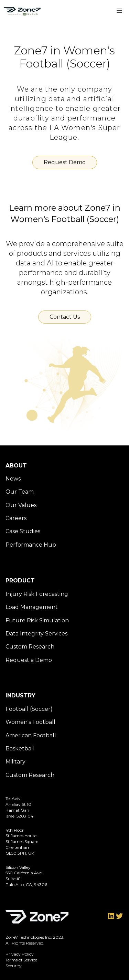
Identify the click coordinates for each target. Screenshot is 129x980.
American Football (31, 735)
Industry (20, 696)
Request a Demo (29, 660)
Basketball (20, 749)
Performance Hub (31, 545)
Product (20, 581)
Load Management (32, 607)
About (16, 466)
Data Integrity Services (36, 634)
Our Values (21, 505)
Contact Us (65, 317)
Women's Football (30, 722)
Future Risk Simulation (37, 620)
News (13, 479)
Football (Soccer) (29, 709)
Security (14, 966)
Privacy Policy (20, 954)
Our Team (20, 492)
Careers (16, 518)
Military (15, 762)
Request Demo (65, 162)
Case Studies (23, 531)
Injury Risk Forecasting (37, 594)
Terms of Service (21, 960)
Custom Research (30, 647)
